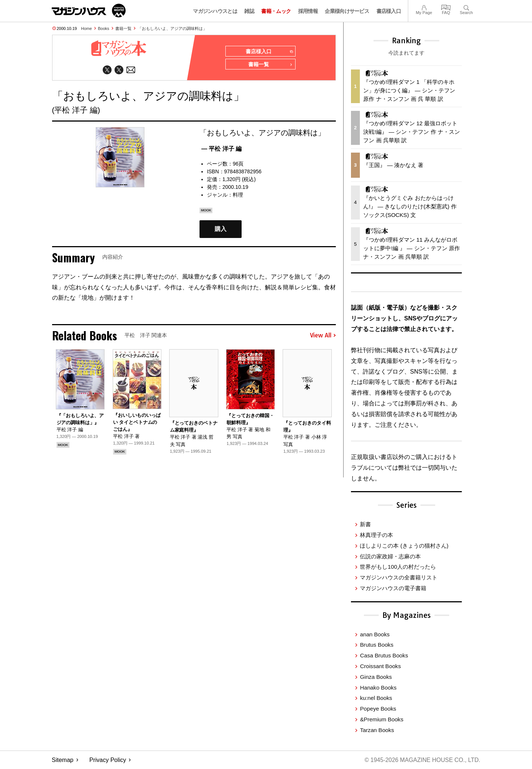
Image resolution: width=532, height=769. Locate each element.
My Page (424, 7)
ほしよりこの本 (404, 546)
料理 (238, 195)
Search (466, 7)
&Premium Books (381, 719)
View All (323, 336)
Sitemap (63, 760)
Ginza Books (376, 677)
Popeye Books (378, 709)
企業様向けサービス (347, 11)
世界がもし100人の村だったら (398, 567)
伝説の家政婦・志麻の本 (390, 556)
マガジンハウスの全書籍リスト (399, 577)
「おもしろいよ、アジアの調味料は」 (172, 28)
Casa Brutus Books (384, 655)
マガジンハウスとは (215, 11)
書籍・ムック (276, 11)
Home (86, 28)
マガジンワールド (89, 11)
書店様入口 (389, 11)
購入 (221, 230)
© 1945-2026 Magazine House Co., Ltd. (422, 760)
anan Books (375, 634)
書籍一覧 (123, 28)
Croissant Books (380, 666)
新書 (365, 524)
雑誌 (249, 11)
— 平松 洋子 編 (221, 149)
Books (104, 28)
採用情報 (308, 11)
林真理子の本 (376, 535)
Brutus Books (376, 645)
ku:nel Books (376, 698)
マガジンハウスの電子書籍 (393, 588)
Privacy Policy (108, 760)
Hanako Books (378, 688)
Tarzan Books (377, 730)
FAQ (446, 7)
